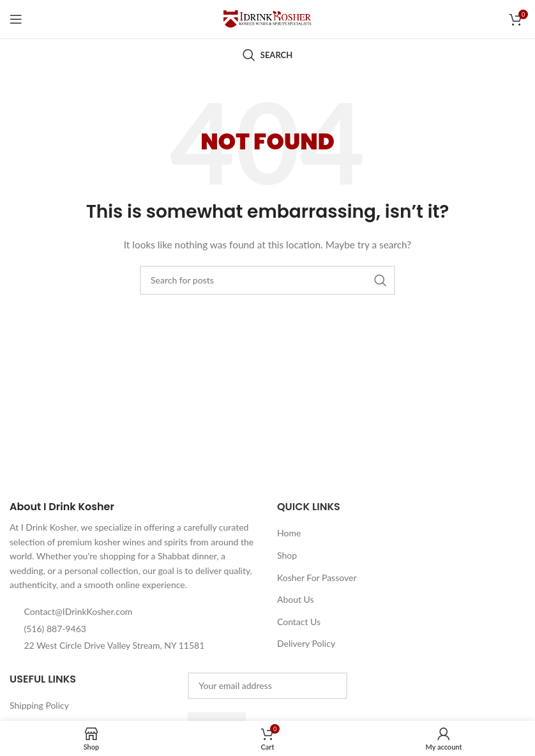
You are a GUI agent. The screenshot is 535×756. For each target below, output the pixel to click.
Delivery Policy (306, 643)
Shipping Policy (39, 705)
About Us (296, 599)
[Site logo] (267, 18)
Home (289, 533)
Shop (287, 555)
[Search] (267, 55)
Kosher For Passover (317, 578)
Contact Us (299, 622)
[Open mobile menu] (16, 19)
